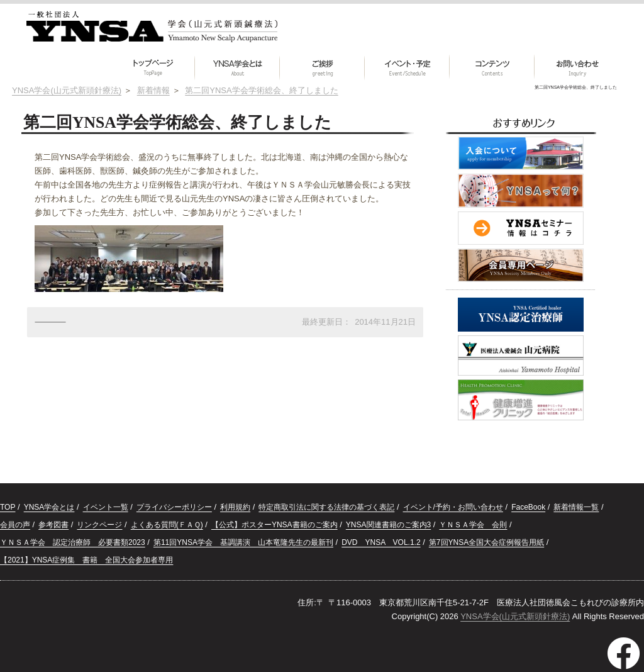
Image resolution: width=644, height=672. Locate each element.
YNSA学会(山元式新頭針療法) (515, 616)
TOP (8, 507)
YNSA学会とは (49, 507)
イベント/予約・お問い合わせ (453, 507)
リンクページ (99, 525)
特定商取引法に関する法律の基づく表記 (326, 507)
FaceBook (528, 507)
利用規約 (235, 507)
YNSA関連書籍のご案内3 (388, 525)
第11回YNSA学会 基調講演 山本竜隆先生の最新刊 (243, 542)
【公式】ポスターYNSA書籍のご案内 (275, 525)
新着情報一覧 (576, 507)
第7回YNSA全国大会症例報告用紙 (486, 542)
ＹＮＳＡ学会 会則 (473, 525)
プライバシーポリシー (174, 507)
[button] (492, 67)
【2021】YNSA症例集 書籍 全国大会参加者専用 (86, 560)
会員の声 (15, 525)
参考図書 (53, 525)
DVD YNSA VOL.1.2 (381, 542)
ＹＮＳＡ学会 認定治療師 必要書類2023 (73, 542)
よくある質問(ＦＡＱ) (167, 525)
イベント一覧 (106, 507)
